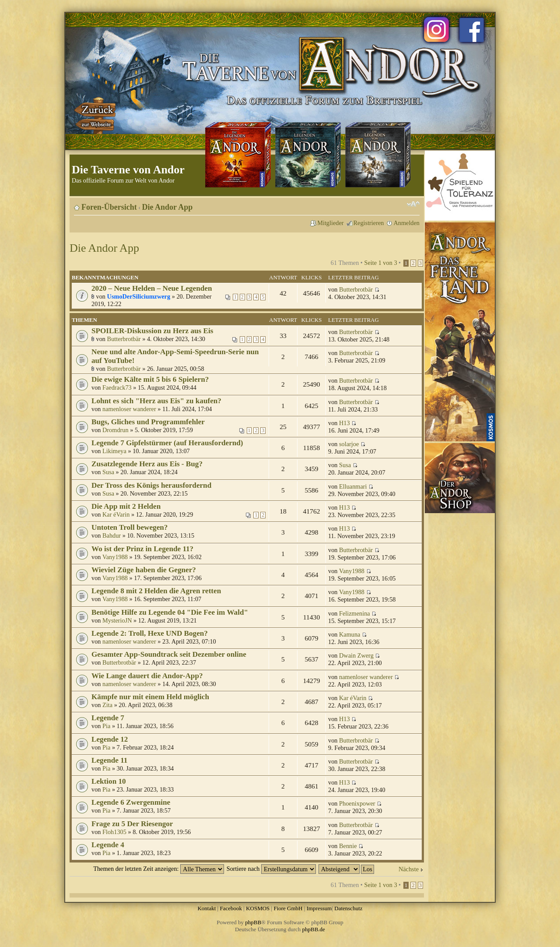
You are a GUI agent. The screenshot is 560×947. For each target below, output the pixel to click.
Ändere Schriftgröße (413, 204)
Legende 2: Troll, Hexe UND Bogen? (150, 633)
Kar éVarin (116, 514)
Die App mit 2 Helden (126, 506)
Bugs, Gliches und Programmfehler (148, 422)
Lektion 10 (109, 781)
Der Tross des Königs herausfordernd (151, 485)
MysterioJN (117, 620)
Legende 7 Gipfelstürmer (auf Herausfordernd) (167, 443)
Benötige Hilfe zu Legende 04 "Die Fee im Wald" (170, 612)
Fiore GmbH (288, 908)
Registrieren (369, 223)
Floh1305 (114, 832)
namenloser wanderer (129, 409)
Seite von (380, 263)
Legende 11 (109, 760)
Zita (107, 705)
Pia (106, 726)
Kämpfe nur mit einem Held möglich (150, 697)
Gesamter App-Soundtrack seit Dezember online (169, 654)
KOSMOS (258, 908)
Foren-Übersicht (109, 207)
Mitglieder (330, 223)
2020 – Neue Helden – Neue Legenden (152, 288)
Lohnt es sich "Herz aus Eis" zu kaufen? (156, 401)
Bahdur (112, 535)
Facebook (231, 908)
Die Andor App (168, 207)
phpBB (253, 922)
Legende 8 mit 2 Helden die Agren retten (156, 591)
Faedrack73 (117, 387)
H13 (345, 423)
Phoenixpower (357, 803)
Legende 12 (110, 739)
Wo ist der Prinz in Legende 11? (142, 549)
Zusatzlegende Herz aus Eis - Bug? (147, 464)
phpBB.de (314, 929)
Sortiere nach (271, 869)
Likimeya (114, 451)
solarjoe (349, 444)
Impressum (319, 908)
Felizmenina (355, 613)
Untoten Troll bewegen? (129, 527)
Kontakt (206, 908)
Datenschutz (348, 908)
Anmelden (406, 223)
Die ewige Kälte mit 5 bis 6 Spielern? (150, 379)
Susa (108, 472)
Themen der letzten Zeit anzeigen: (159, 869)
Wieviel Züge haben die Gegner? (144, 570)
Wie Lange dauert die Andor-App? (147, 676)
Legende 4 (108, 845)
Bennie (348, 846)
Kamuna (350, 634)
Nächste (409, 869)
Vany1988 (115, 557)
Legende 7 (108, 718)
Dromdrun (115, 430)
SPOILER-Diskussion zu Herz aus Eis (152, 331)
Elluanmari (353, 486)
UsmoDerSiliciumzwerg (139, 296)
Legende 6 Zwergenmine (131, 802)
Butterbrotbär (356, 289)
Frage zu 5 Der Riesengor (132, 824)
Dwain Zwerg (356, 655)
